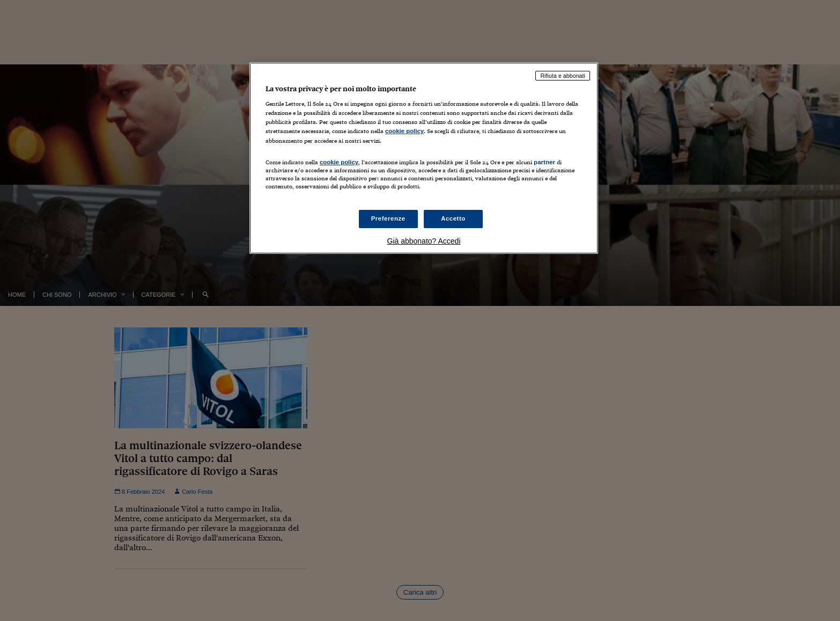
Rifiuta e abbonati (563, 76)
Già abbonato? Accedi (424, 241)
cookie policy (404, 131)
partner (544, 162)
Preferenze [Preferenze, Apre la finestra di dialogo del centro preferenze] (388, 218)
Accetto (453, 218)
